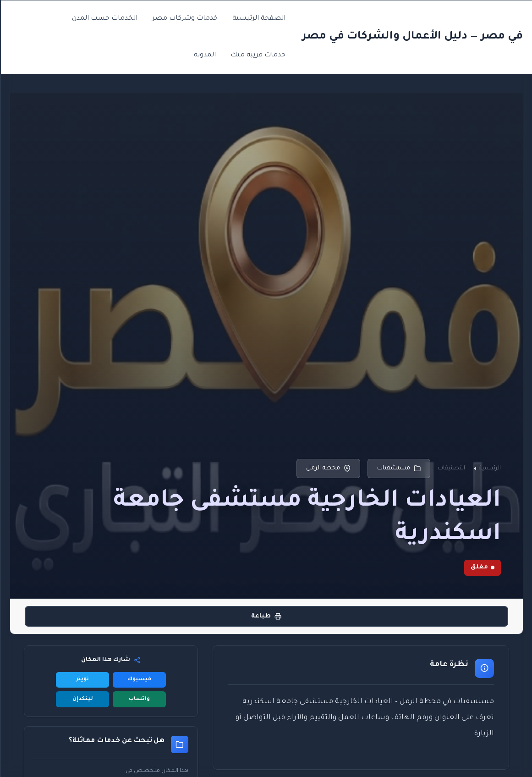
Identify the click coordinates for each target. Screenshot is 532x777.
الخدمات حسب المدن (104, 19)
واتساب (139, 699)
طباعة (266, 616)
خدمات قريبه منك (258, 55)
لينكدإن (82, 699)
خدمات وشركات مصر (184, 19)
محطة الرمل (328, 468)
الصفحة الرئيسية (258, 19)
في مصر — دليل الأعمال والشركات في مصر (412, 37)
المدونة (204, 55)
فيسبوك (139, 680)
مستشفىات (398, 468)
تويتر (82, 680)
